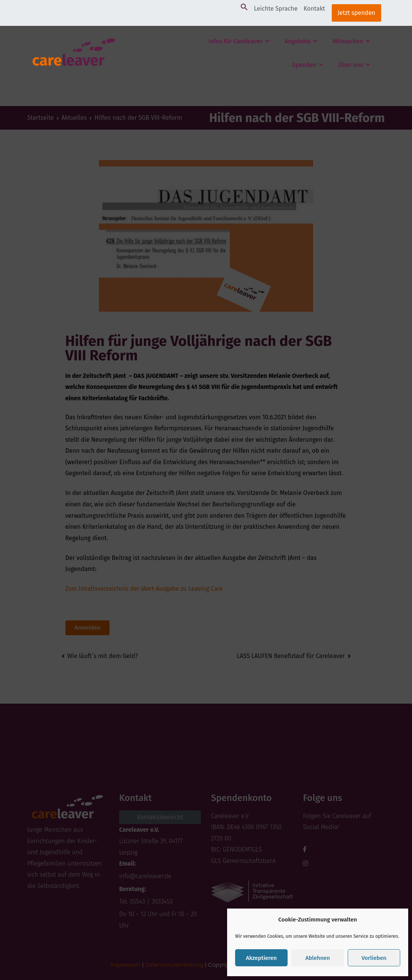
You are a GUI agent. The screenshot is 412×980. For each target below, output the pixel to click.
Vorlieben (374, 958)
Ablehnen (318, 958)
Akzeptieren (261, 958)
